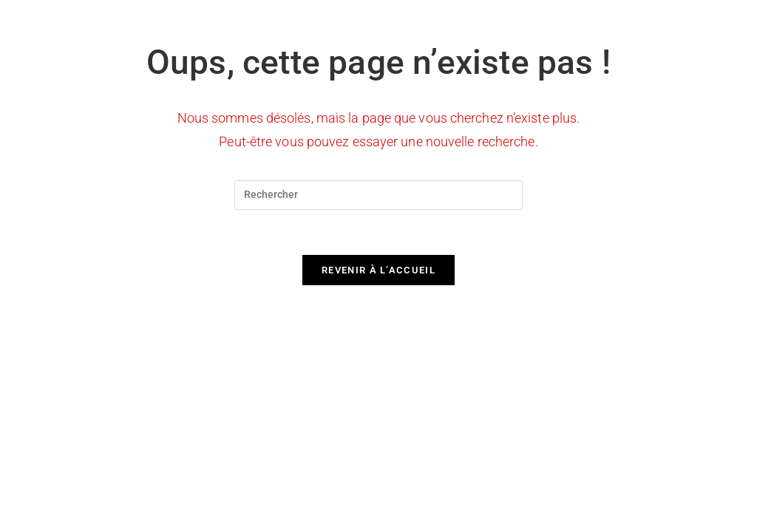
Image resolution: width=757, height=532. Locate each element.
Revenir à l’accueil (378, 270)
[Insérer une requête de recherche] (378, 195)
